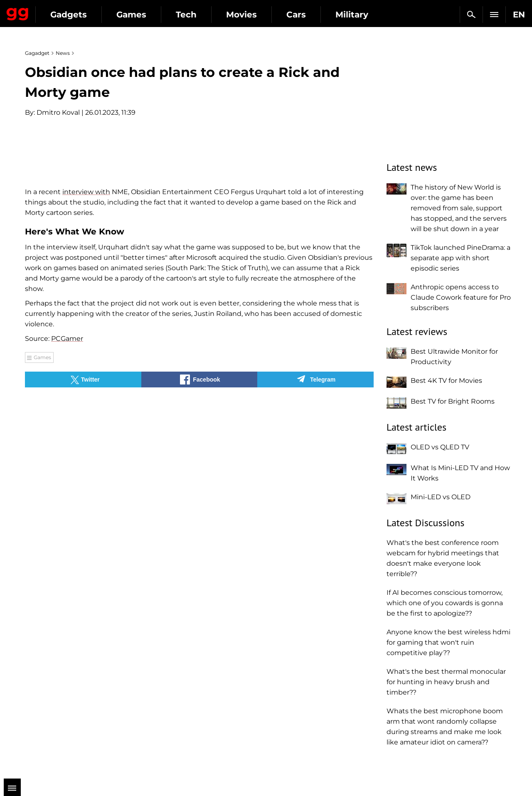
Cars (373, 15)
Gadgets (145, 15)
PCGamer (67, 535)
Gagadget (56, 11)
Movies (318, 15)
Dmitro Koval (58, 112)
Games (208, 15)
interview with (86, 388)
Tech (263, 15)
